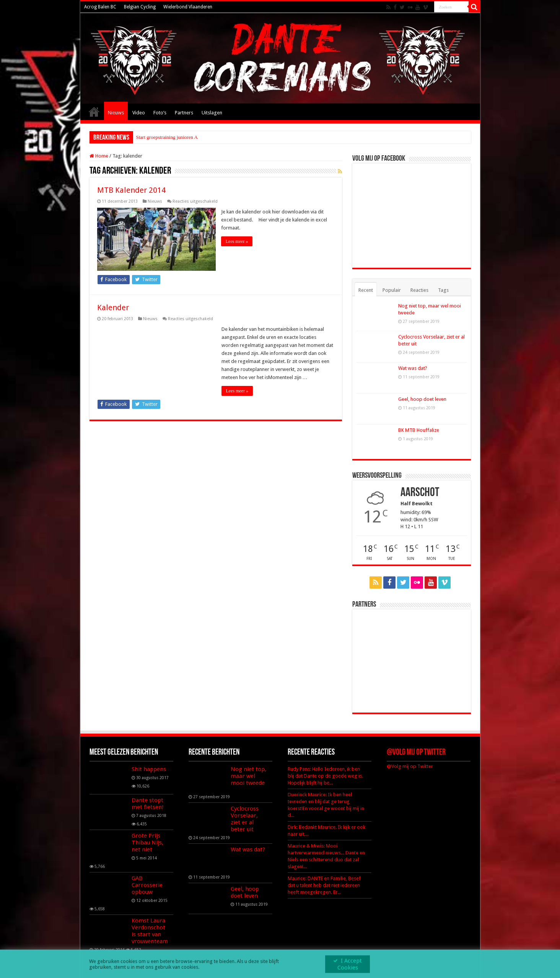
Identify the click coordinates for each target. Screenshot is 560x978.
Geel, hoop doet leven (422, 399)
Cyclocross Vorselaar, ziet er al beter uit (245, 819)
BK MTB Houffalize (419, 430)
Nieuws (116, 113)
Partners (184, 113)
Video (139, 113)
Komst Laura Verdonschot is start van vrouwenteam (150, 931)
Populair (392, 290)
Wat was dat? (413, 368)
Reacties (419, 290)
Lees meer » (237, 241)
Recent (366, 290)
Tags (443, 290)
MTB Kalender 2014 (131, 190)
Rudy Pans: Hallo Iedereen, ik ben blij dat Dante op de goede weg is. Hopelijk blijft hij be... (325, 776)
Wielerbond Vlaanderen (188, 7)
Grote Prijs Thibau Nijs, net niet (147, 843)
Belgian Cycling (140, 7)
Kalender (113, 307)
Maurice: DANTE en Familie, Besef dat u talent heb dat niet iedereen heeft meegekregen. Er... (324, 885)
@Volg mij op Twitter (416, 753)
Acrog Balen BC (100, 7)
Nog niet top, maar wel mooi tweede (248, 776)
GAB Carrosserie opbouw (147, 885)
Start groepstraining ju (158, 137)
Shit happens (149, 769)
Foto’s (160, 113)
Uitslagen (212, 113)
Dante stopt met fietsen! (148, 804)
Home (94, 112)
